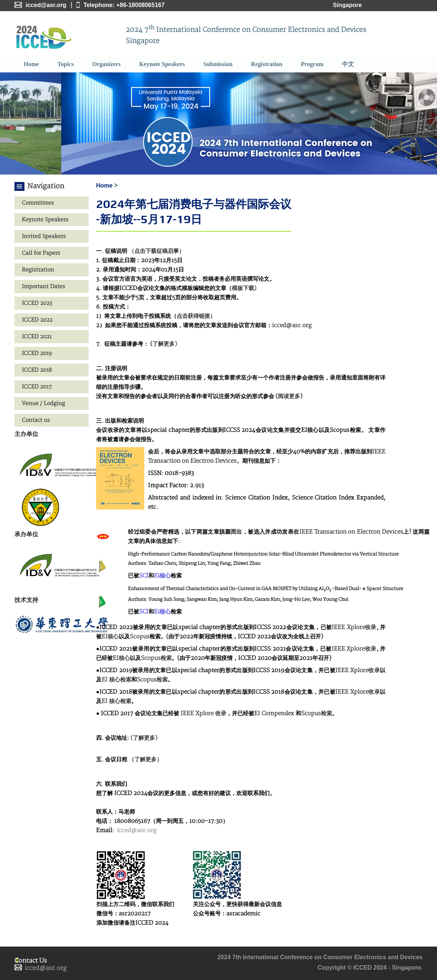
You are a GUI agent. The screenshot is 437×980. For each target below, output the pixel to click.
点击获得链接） (196, 316)
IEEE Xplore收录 (354, 627)
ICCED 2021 (37, 337)
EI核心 (110, 637)
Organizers (106, 64)
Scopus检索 (156, 658)
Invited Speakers (44, 236)
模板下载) (244, 288)
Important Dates (43, 286)
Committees (38, 203)
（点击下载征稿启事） (157, 251)
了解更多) (165, 344)
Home (31, 64)
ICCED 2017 (37, 387)
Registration (267, 64)
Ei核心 (162, 576)
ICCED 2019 (37, 353)
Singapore (347, 5)
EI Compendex (274, 714)
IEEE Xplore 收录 (203, 714)
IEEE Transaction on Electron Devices (351, 532)
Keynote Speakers (162, 64)
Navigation (46, 186)
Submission (218, 64)
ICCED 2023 (37, 303)
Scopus (140, 637)
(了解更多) (144, 738)
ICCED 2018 (37, 370)
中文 (348, 64)
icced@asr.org (292, 325)
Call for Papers (41, 253)
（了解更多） (145, 760)
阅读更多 (289, 396)
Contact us (36, 420)
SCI (144, 576)
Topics (66, 64)
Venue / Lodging (43, 403)
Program (312, 64)
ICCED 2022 (37, 320)
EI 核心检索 (116, 680)
